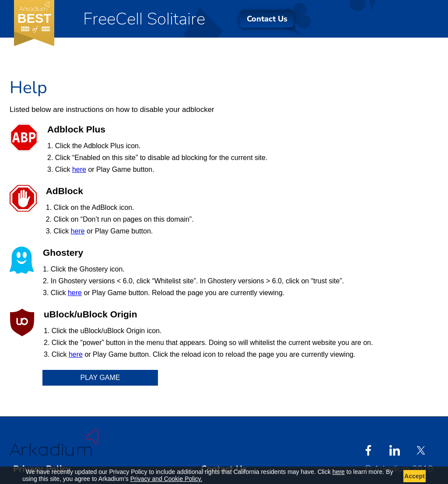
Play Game (100, 378)
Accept (415, 476)
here (79, 169)
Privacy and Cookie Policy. (166, 479)
